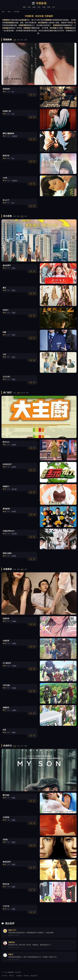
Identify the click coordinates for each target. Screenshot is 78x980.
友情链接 (19, 976)
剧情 (15, 216)
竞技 (27, 393)
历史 (26, 216)
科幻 (22, 40)
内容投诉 (26, 976)
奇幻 (26, 569)
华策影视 (39, 3)
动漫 (44, 7)
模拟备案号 (34, 976)
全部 (15, 40)
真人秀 (23, 393)
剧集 (34, 7)
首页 (29, 7)
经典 (49, 7)
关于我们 (5, 976)
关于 (54, 7)
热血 (15, 569)
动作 (18, 40)
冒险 (26, 40)
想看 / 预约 (32, 95)
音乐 (15, 393)
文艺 (22, 746)
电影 (24, 7)
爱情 (26, 746)
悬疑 (18, 216)
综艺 (39, 7)
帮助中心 (12, 976)
